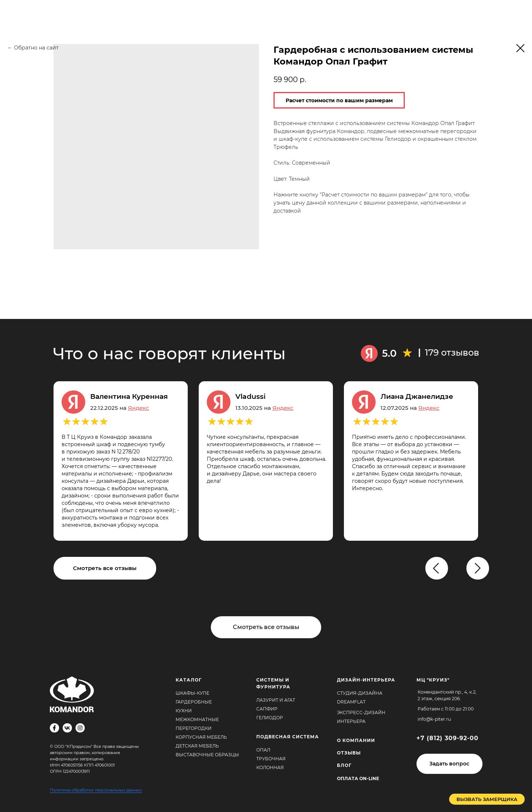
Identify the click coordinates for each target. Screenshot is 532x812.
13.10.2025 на (265, 408)
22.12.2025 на (120, 408)
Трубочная (271, 759)
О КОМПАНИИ (356, 740)
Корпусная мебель (201, 737)
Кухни (184, 711)
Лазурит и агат (276, 700)
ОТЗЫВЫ (349, 753)
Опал (263, 750)
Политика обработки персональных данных (96, 790)
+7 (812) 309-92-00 (447, 738)
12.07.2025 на (410, 408)
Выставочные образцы (207, 755)
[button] (450, 764)
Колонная (270, 767)
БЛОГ (344, 765)
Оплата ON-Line (358, 778)
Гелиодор (270, 718)
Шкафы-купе (192, 693)
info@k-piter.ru (434, 719)
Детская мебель (197, 746)
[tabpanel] (271, 461)
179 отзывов (452, 352)
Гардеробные (194, 702)
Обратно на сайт (36, 48)
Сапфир (267, 709)
